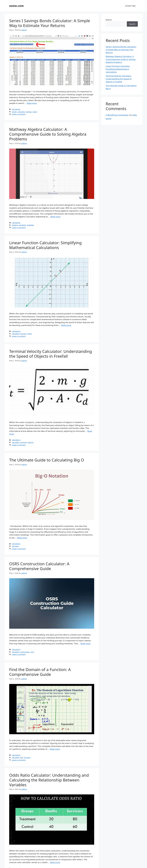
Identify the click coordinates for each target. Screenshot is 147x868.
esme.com (16, 6)
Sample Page (130, 6)
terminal (23, 442)
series (35, 112)
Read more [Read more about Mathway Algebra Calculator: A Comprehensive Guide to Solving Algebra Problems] (55, 217)
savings (29, 112)
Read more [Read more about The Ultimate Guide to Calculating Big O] (22, 538)
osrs (32, 652)
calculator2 (16, 109)
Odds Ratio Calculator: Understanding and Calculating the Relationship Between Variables (49, 780)
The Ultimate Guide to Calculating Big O (47, 460)
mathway (30, 225)
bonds (14, 112)
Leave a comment (19, 114)
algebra (15, 225)
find (22, 757)
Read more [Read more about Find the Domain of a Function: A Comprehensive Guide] (55, 749)
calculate (15, 546)
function (23, 334)
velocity (30, 442)
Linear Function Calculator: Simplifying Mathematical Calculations (45, 245)
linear (30, 334)
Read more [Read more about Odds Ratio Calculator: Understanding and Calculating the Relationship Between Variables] (55, 862)
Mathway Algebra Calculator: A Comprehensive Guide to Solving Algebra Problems (48, 134)
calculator (21, 112)
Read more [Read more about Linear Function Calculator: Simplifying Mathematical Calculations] (66, 325)
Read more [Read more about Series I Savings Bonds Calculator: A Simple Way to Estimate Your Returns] (32, 103)
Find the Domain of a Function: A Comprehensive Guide (40, 672)
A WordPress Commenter (117, 115)
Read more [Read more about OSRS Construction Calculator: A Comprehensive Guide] (86, 644)
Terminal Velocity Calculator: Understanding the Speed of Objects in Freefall (51, 354)
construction (25, 652)
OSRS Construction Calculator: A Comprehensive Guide (39, 566)
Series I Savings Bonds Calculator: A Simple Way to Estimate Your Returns (50, 23)
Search (109, 20)
